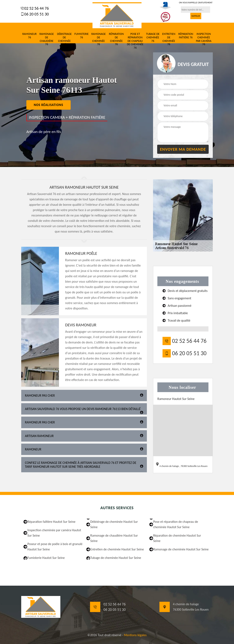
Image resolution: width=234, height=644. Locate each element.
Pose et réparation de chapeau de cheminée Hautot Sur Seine (176, 524)
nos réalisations (49, 105)
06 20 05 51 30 (36, 14)
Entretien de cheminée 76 (169, 39)
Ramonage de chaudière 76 (47, 39)
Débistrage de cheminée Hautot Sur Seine (114, 524)
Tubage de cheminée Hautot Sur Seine (116, 558)
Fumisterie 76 (81, 36)
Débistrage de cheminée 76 (64, 39)
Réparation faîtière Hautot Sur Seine (51, 522)
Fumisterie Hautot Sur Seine (46, 558)
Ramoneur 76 (29, 36)
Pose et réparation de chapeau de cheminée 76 (135, 41)
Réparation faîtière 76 (186, 36)
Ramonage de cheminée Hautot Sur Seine (181, 549)
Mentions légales (135, 635)
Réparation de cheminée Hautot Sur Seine (177, 538)
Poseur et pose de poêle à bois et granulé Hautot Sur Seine (55, 547)
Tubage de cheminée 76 (153, 38)
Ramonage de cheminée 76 (98, 39)
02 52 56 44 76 (36, 8)
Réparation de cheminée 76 (116, 39)
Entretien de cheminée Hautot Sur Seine (117, 549)
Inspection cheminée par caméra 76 (204, 39)
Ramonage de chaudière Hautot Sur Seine (114, 538)
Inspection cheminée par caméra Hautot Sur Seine (54, 533)
